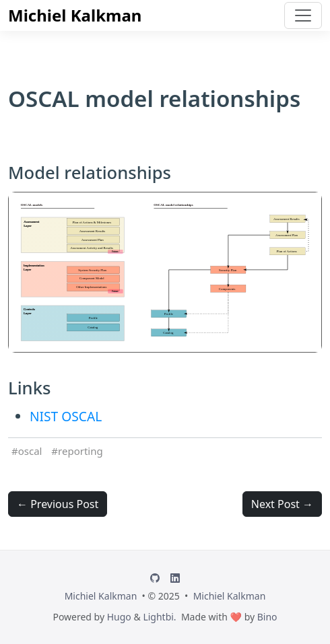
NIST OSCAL (66, 416)
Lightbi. (159, 617)
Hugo (119, 617)
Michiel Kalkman (75, 15)
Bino (267, 617)
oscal (30, 451)
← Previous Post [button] (58, 504)
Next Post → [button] (282, 504)
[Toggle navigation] (303, 15)
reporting (80, 451)
